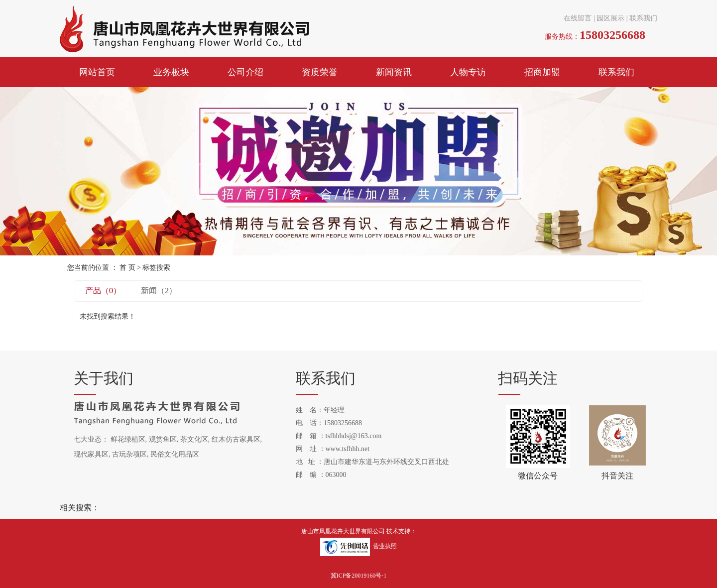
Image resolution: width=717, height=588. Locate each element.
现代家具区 (91, 454)
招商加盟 (542, 72)
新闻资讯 (394, 72)
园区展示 (610, 18)
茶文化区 (194, 439)
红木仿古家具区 (236, 439)
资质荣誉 (320, 72)
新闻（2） (159, 291)
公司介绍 (245, 72)
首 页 (127, 268)
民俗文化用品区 (175, 454)
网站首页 (97, 72)
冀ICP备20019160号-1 (359, 576)
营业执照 (385, 547)
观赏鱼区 (163, 439)
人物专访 (468, 72)
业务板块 (171, 72)
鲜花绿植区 (128, 439)
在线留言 (578, 18)
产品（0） (103, 291)
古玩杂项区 (129, 454)
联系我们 (643, 18)
